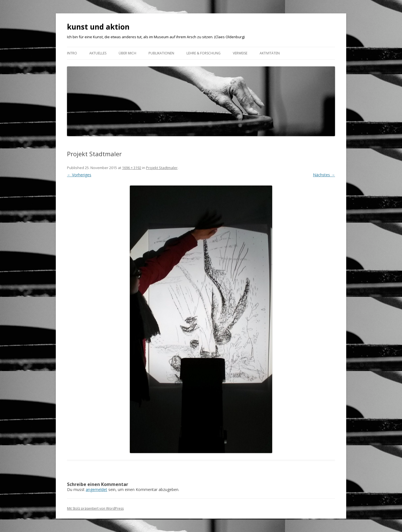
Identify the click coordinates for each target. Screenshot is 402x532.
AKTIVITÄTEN (270, 53)
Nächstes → (324, 175)
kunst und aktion (98, 27)
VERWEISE (240, 53)
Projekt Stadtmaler (162, 168)
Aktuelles (98, 53)
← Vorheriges (79, 175)
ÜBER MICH (127, 53)
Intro (72, 53)
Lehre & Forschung (204, 53)
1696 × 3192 (132, 168)
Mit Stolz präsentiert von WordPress (95, 508)
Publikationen (161, 53)
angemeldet (96, 489)
